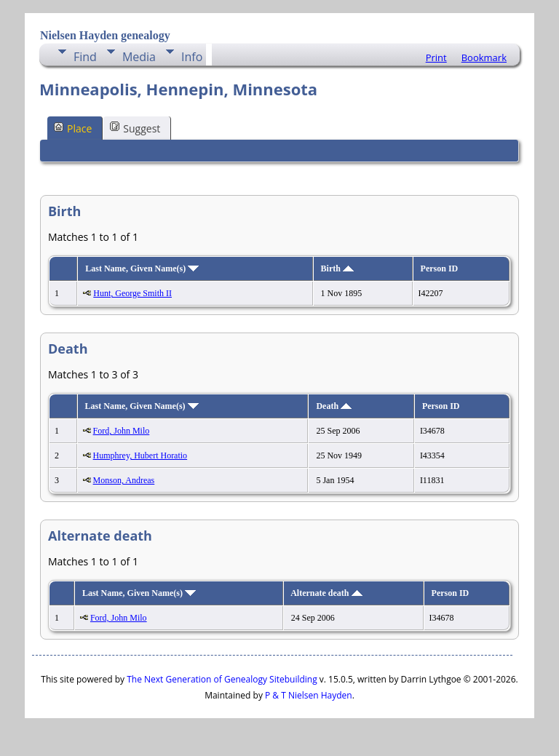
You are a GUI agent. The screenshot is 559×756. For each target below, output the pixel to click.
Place (73, 128)
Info (192, 57)
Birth (337, 268)
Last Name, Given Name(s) (142, 268)
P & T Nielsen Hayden (309, 695)
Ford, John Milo (122, 431)
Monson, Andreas (124, 480)
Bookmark (484, 57)
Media (139, 57)
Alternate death (326, 593)
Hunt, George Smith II (132, 293)
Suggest (135, 128)
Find (85, 57)
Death (334, 406)
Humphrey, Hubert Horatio (140, 455)
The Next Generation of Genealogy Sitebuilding (222, 679)
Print (436, 57)
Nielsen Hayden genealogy (105, 35)
